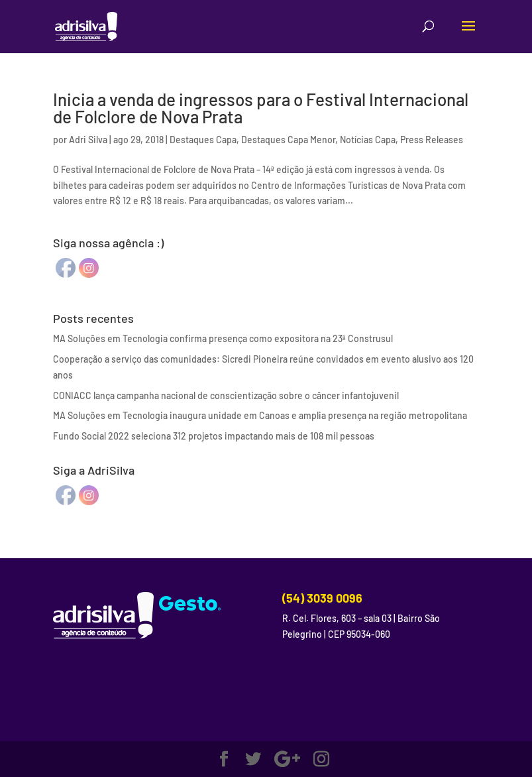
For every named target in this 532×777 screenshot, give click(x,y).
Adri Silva (88, 140)
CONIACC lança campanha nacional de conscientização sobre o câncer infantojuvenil (226, 395)
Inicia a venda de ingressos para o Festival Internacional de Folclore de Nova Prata (261, 108)
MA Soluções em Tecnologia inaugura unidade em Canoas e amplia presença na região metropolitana (260, 415)
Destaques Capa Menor (288, 140)
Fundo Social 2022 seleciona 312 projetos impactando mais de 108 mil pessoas (214, 436)
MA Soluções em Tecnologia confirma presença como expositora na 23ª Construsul (223, 338)
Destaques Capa (203, 140)
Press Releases (432, 140)
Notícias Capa (368, 140)
